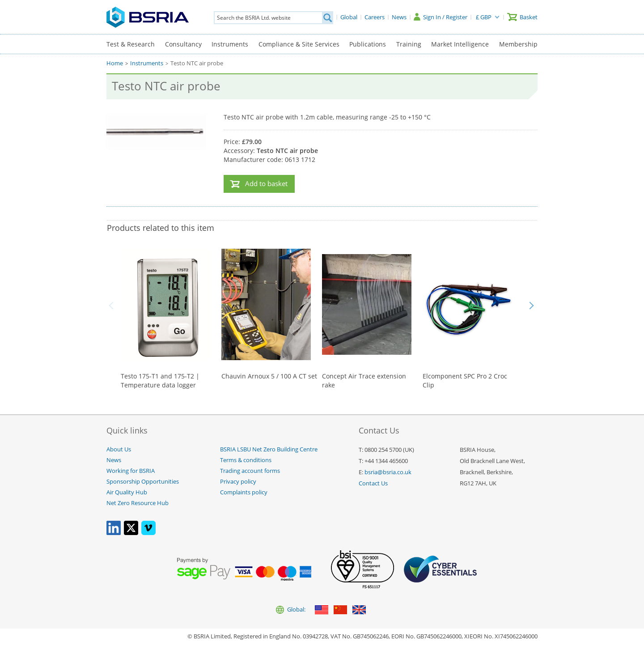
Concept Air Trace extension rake (364, 380)
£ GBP (484, 17)
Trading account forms (250, 471)
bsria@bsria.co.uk (388, 472)
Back (113, 306)
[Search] (327, 18)
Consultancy (183, 44)
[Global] (349, 17)
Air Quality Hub (127, 492)
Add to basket (266, 184)
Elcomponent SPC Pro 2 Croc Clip (465, 380)
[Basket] (522, 17)
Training (409, 44)
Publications (368, 44)
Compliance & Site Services (299, 44)
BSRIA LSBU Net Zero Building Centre (269, 449)
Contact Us (373, 483)
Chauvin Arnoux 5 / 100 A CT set (269, 376)
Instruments (230, 44)
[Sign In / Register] (441, 17)
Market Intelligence (460, 44)
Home (115, 63)
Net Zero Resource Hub (138, 503)
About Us (119, 449)
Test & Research (131, 44)
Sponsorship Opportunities (143, 482)
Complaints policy (244, 492)
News (114, 460)
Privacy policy (238, 482)
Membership (518, 44)
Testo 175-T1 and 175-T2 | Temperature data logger (160, 380)
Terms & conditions (246, 460)
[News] (399, 17)
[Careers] (375, 17)
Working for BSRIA (131, 471)
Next (531, 306)
